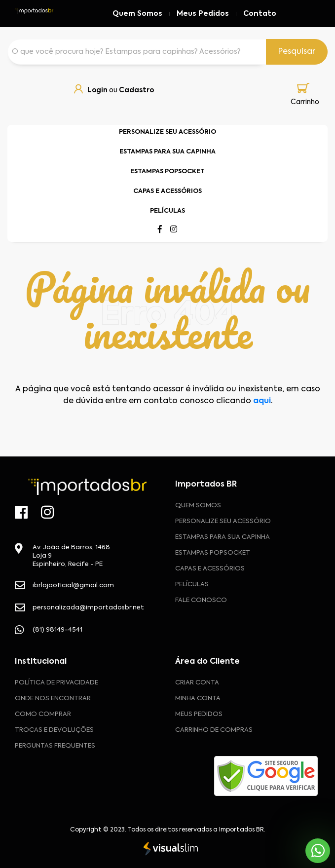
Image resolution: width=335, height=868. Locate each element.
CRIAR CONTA (197, 683)
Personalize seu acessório (223, 521)
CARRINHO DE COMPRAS (214, 730)
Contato (260, 14)
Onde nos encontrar (53, 698)
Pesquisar (297, 52)
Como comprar (43, 714)
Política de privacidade (56, 683)
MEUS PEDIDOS (199, 714)
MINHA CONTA (198, 698)
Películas (192, 585)
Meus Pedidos (203, 14)
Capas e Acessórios (210, 569)
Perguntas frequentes (55, 746)
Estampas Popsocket (213, 553)
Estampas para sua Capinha (223, 537)
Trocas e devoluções (54, 730)
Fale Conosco (201, 600)
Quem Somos (137, 14)
